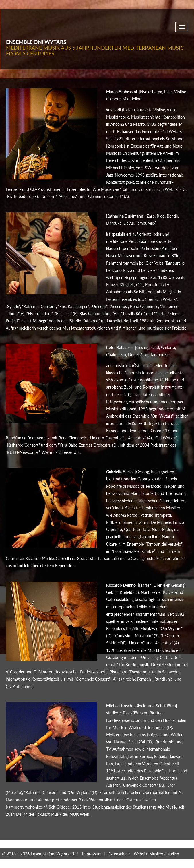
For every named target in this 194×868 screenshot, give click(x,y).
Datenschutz (119, 854)
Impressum (92, 854)
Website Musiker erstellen (156, 854)
